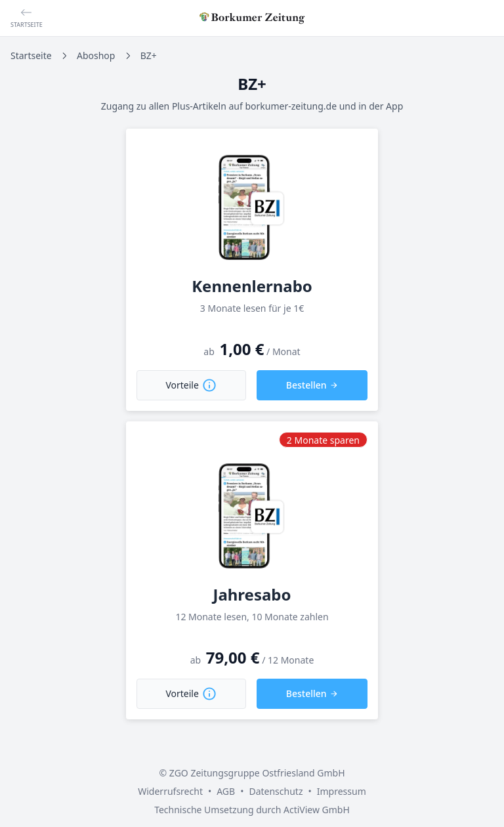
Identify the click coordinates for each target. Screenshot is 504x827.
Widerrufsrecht (170, 791)
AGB (226, 791)
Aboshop (96, 55)
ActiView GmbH (317, 810)
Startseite (31, 55)
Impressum (342, 791)
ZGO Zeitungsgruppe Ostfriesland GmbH (257, 773)
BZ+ (149, 55)
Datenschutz (276, 791)
